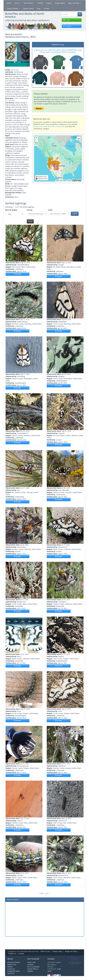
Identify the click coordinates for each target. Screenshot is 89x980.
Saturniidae (15, 70)
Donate (46, 8)
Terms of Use (45, 951)
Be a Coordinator (33, 967)
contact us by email (40, 126)
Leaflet (57, 181)
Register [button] (67, 26)
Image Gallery (60, 3)
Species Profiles (13, 8)
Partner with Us (33, 969)
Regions (49, 3)
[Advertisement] (45, 919)
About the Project (14, 962)
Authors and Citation (12, 966)
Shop (39, 8)
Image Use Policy (71, 951)
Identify (40, 3)
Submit (75, 214)
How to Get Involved (31, 963)
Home (9, 3)
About (18, 3)
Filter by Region (11, 210)
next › (47, 893)
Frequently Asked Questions (13, 972)
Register (30, 971)
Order (50, 210)
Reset (30, 221)
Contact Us (12, 954)
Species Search (28, 8)
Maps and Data (74, 3)
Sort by (30, 210)
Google (69, 181)
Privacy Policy (57, 951)
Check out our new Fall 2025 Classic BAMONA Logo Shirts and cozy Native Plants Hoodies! (58, 51)
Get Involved (29, 3)
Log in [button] (67, 20)
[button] (7, 54)
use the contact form (57, 126)
